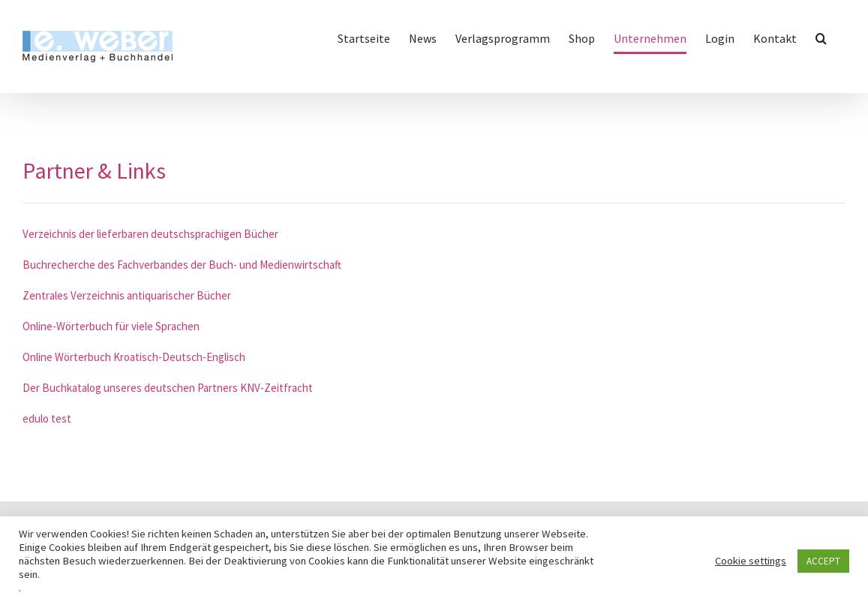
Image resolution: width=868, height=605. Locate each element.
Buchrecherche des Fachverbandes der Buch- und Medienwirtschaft (182, 265)
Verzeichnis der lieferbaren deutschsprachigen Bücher (150, 234)
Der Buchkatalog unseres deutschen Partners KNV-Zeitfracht (168, 388)
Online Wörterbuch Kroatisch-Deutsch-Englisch (134, 357)
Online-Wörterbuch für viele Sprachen (111, 326)
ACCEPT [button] (823, 561)
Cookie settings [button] (751, 561)
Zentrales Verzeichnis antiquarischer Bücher (127, 295)
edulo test (47, 418)
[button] (821, 38)
